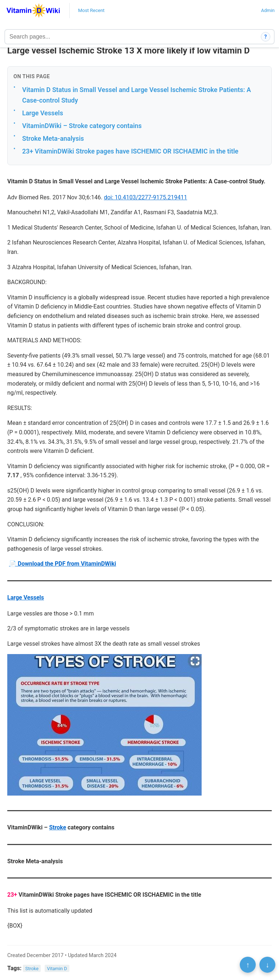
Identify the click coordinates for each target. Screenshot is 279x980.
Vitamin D (57, 969)
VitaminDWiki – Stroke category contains (82, 126)
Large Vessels (43, 113)
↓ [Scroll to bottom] (267, 965)
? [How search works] (266, 37)
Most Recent (91, 10)
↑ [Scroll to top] (248, 965)
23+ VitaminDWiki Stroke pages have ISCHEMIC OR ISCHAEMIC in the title (130, 151)
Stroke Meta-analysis (53, 138)
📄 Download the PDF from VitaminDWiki (63, 564)
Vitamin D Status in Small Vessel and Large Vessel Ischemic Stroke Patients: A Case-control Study (137, 95)
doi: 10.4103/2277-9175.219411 (145, 197)
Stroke (58, 827)
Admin (268, 10)
